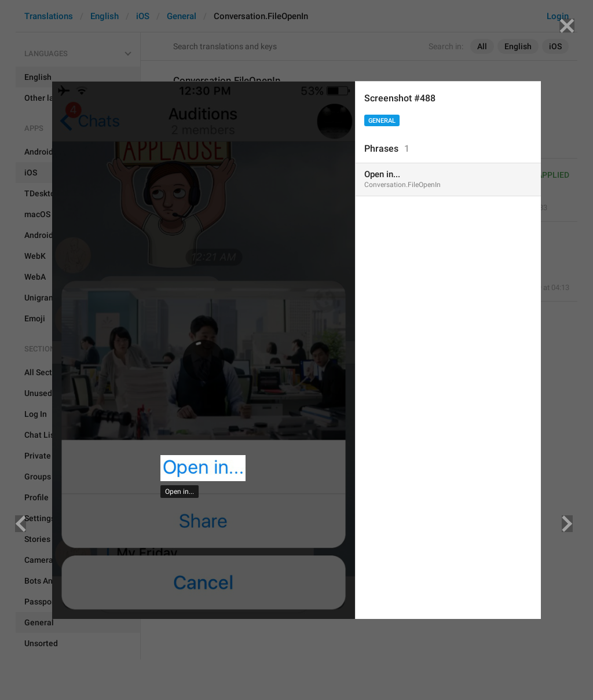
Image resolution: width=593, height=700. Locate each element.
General (382, 121)
